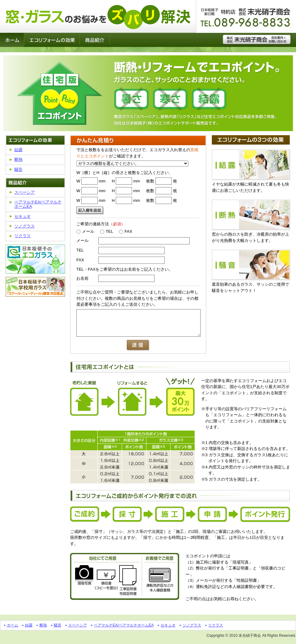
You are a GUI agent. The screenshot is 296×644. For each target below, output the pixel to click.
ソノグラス (25, 226)
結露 (18, 150)
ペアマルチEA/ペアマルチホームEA (38, 204)
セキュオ (23, 216)
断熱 (18, 159)
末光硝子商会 (250, 636)
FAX (126, 231)
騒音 (18, 169)
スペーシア (25, 192)
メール (85, 231)
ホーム (13, 625)
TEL (107, 231)
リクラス (23, 236)
